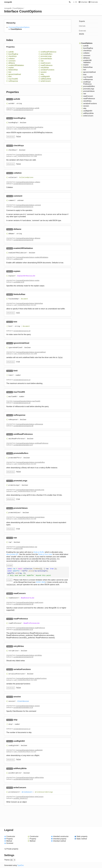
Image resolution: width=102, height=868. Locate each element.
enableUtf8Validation (16, 65)
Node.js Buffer (39, 552)
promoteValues (46, 59)
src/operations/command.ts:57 (23, 110)
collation (12, 59)
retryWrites (45, 68)
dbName (12, 63)
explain (11, 68)
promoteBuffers (47, 54)
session (44, 72)
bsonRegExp (13, 54)
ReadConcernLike (28, 598)
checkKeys (13, 56)
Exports (82, 21)
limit (10, 77)
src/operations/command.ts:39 (23, 604)
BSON (82, 34)
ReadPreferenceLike (32, 623)
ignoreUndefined (15, 74)
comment (12, 61)
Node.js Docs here (45, 554)
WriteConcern (27, 792)
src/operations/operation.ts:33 (23, 629)
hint (10, 72)
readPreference (47, 65)
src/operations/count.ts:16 (22, 403)
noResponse (13, 81)
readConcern (46, 63)
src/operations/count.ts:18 (22, 331)
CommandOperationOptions (19, 27)
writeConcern (46, 81)
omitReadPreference (49, 52)
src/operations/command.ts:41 (23, 184)
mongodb (8, 2)
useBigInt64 (45, 77)
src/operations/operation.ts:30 (23, 779)
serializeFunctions (48, 70)
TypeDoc (20, 865)
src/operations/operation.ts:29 (23, 707)
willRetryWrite (46, 79)
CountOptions (18, 8)
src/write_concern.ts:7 (21, 798)
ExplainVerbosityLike (26, 276)
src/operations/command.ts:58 (23, 426)
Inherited (84, 2)
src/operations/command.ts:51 (23, 207)
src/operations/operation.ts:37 (23, 445)
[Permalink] (22, 99)
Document (24, 299)
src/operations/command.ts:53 (23, 657)
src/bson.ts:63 (18, 259)
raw (42, 61)
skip (42, 74)
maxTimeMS (13, 79)
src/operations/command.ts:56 (23, 240)
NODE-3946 (41, 582)
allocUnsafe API (12, 554)
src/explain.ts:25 (19, 282)
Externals (94, 2)
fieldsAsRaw (13, 70)
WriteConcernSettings (44, 792)
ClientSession (23, 701)
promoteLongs (46, 56)
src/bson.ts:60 (18, 548)
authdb (11, 52)
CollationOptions (26, 177)
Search (70, 2)
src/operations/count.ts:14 (22, 380)
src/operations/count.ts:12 (22, 729)
